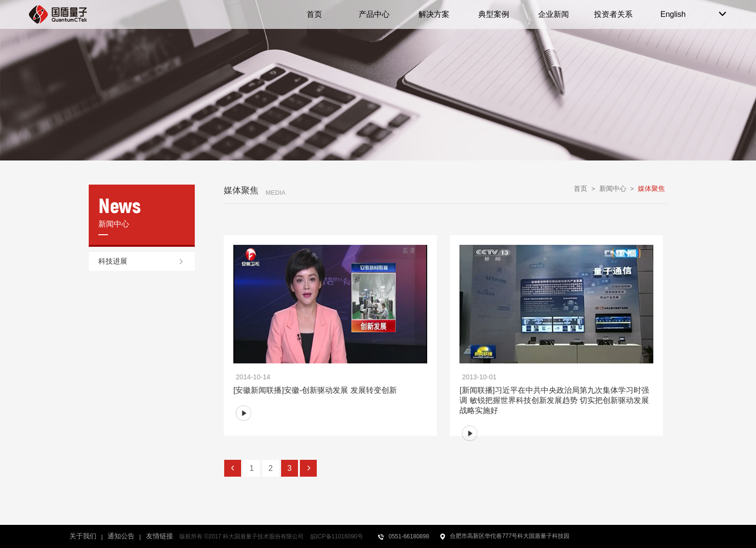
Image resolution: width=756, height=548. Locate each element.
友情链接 (160, 536)
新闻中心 (613, 188)
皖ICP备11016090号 (337, 536)
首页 (314, 14)
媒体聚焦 (651, 188)
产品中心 (374, 14)
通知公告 (121, 536)
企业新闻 (553, 14)
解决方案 (434, 14)
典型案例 (494, 14)
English (673, 14)
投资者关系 (613, 14)
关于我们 (83, 536)
